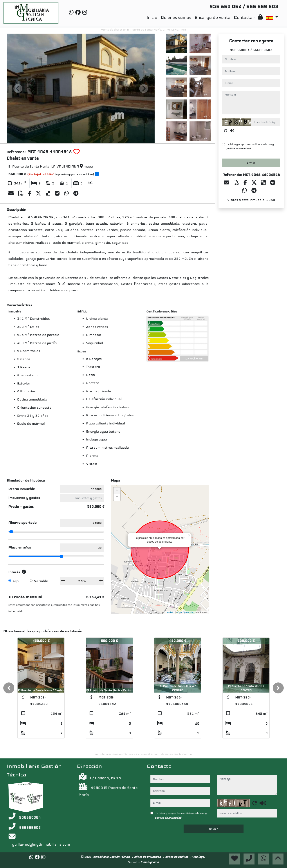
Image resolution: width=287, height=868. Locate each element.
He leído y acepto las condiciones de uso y (250, 146)
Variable (41, 581)
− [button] (117, 497)
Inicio (152, 17)
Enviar (251, 163)
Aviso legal (198, 857)
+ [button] (117, 491)
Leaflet (169, 612)
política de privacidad (238, 149)
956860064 (240, 50)
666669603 (262, 50)
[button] (9, 688)
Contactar (244, 17)
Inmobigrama (150, 862)
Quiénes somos (176, 17)
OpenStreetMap (186, 612)
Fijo (16, 581)
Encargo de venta (213, 17)
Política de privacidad (147, 857)
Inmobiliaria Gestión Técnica (111, 857)
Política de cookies (176, 857)
